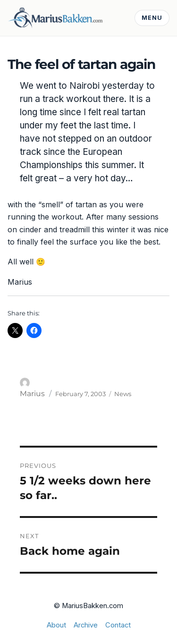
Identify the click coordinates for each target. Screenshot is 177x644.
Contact (118, 625)
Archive (86, 625)
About (56, 625)
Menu (152, 18)
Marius (32, 394)
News (123, 394)
